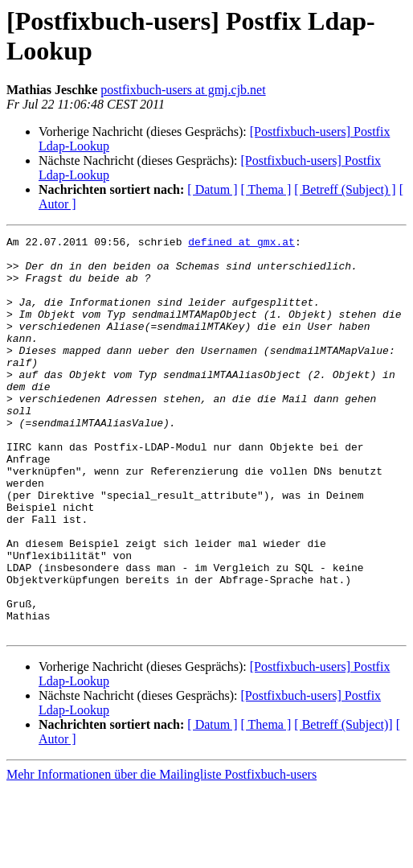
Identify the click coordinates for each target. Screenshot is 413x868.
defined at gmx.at (241, 244)
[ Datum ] (212, 189)
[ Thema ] (266, 189)
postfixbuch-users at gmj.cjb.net (183, 90)
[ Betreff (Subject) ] (345, 189)
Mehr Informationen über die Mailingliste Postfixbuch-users (162, 854)
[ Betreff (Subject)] (343, 804)
